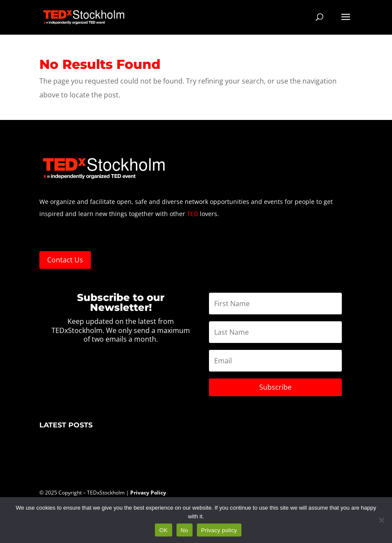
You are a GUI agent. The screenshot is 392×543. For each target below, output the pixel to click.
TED (193, 214)
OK (163, 530)
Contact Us (65, 260)
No (185, 530)
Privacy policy (219, 530)
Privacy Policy (149, 493)
